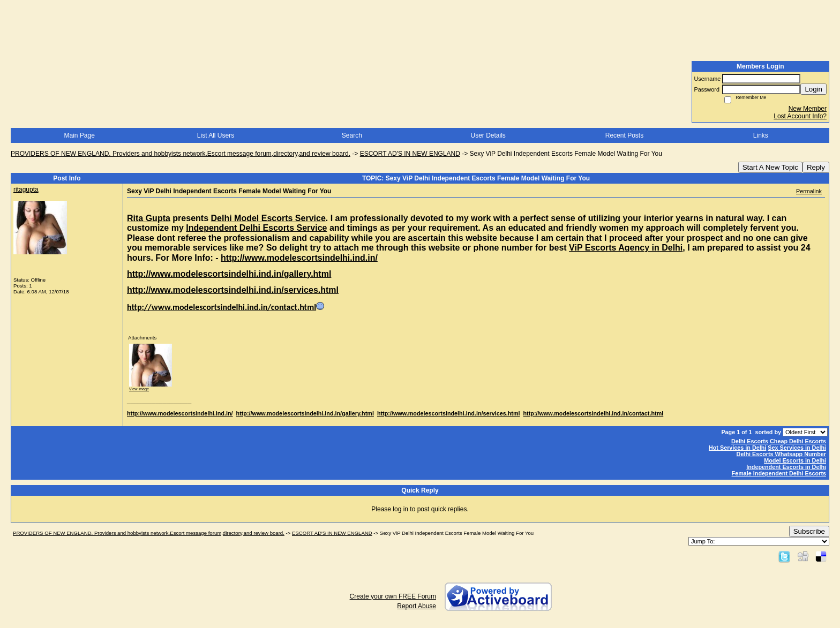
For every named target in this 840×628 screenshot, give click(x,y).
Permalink (809, 191)
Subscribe (809, 531)
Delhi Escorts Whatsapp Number (781, 454)
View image (139, 389)
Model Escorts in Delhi (795, 460)
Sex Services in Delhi (797, 448)
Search (352, 135)
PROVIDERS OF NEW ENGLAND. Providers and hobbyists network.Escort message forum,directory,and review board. (181, 154)
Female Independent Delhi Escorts (779, 473)
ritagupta (26, 190)
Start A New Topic (770, 167)
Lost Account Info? (800, 116)
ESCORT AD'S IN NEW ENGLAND (410, 154)
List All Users (216, 135)
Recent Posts (624, 135)
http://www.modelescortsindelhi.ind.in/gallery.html (305, 413)
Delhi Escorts (750, 441)
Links (761, 135)
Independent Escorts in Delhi (786, 467)
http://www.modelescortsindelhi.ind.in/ (180, 413)
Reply (816, 167)
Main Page (79, 135)
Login (813, 89)
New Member (808, 109)
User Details (488, 135)
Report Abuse (417, 606)
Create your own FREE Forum (393, 596)
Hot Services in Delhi (737, 448)
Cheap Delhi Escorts (798, 441)
